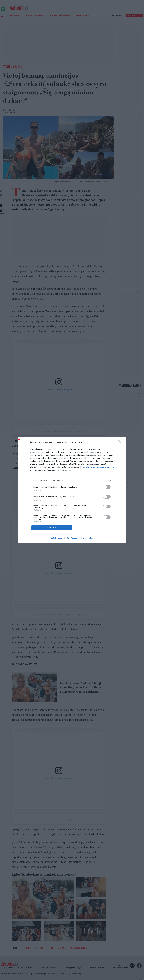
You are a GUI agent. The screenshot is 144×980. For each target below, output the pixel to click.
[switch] (107, 487)
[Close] (121, 443)
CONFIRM (52, 528)
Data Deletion (57, 538)
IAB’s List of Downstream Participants (99, 467)
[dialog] (72, 490)
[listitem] (72, 481)
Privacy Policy (87, 538)
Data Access (72, 538)
